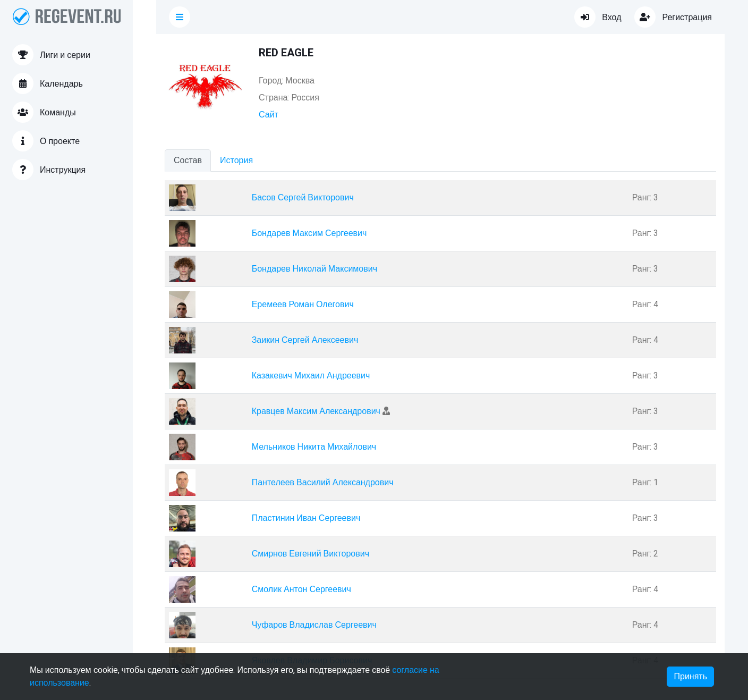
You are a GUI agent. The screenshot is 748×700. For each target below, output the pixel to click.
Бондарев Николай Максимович (314, 269)
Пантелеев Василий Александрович (323, 483)
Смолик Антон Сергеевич (301, 589)
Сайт (269, 115)
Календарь (48, 83)
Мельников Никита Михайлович (314, 447)
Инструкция (49, 170)
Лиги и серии (51, 55)
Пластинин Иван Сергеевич (306, 518)
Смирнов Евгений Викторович (311, 554)
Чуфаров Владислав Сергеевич (314, 625)
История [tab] (236, 161)
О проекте (46, 141)
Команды (44, 112)
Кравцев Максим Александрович (316, 411)
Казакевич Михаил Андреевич (311, 376)
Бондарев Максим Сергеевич (309, 233)
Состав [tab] (188, 161)
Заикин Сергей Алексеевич (305, 340)
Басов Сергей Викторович (303, 198)
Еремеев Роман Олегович (303, 305)
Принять (690, 677)
